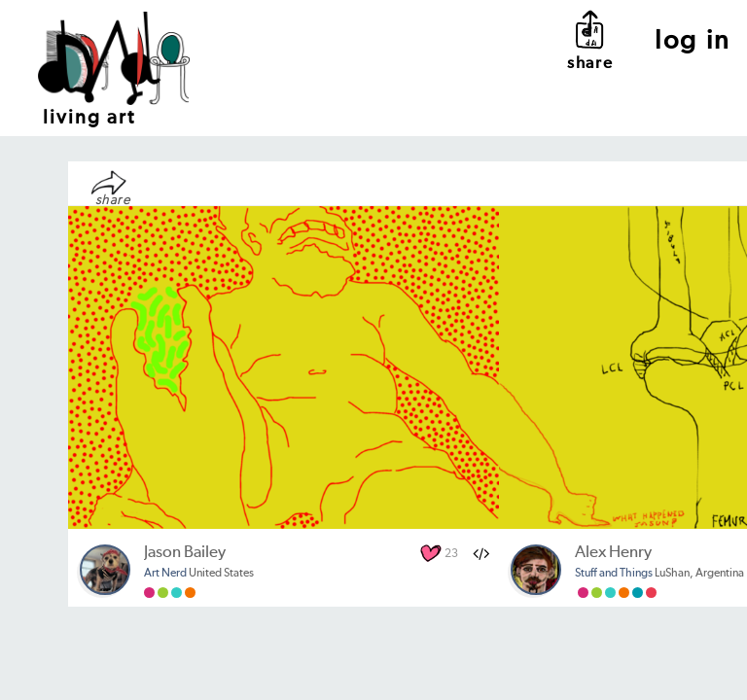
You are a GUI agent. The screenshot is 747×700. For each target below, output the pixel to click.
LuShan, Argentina (659, 574)
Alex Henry (613, 553)
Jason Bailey (185, 553)
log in (693, 41)
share (590, 39)
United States (199, 574)
